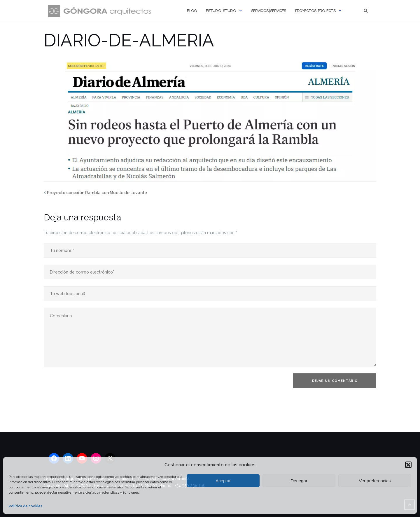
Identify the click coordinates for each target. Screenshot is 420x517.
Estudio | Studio (221, 11)
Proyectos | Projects (315, 11)
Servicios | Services (268, 11)
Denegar (299, 481)
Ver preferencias (375, 481)
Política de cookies (26, 506)
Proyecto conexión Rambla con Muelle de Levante (97, 193)
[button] (408, 465)
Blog (192, 11)
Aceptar (223, 481)
